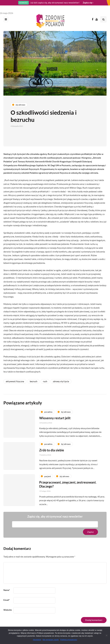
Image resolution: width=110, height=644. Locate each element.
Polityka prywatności (69, 640)
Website (8, 610)
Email (7, 600)
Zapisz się (88, 3)
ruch (45, 381)
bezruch (34, 381)
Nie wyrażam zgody (51, 640)
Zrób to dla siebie (52, 452)
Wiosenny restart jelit (55, 420)
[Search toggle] (103, 19)
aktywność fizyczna (15, 381)
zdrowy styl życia (61, 381)
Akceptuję (37, 640)
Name (7, 590)
